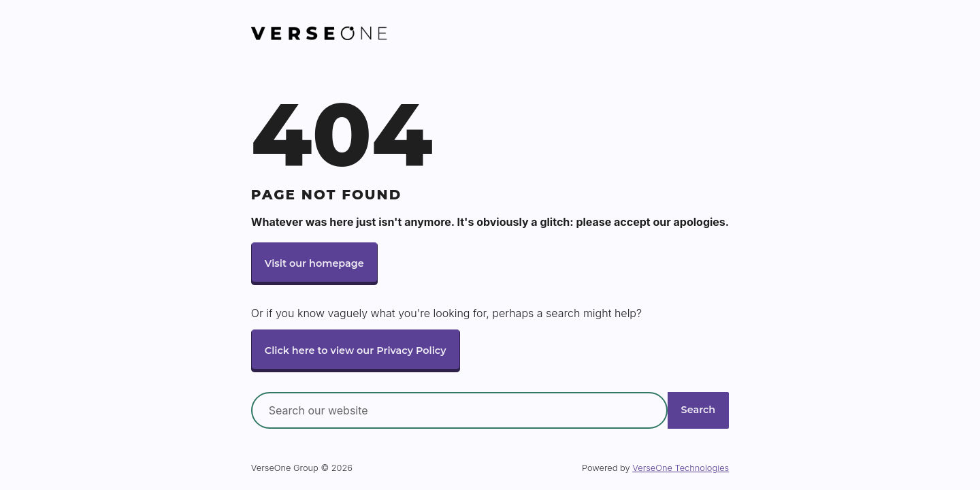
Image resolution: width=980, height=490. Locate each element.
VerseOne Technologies (681, 468)
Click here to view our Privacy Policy (356, 350)
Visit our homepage (314, 263)
